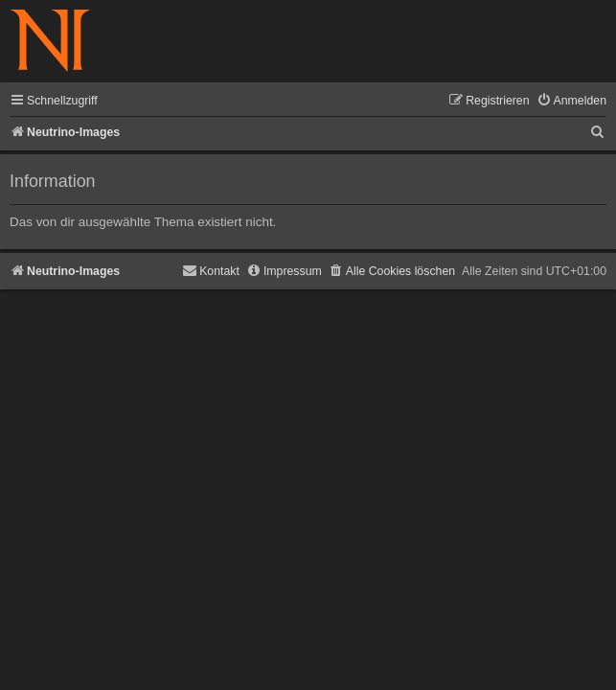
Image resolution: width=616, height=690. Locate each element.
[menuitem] (571, 101)
